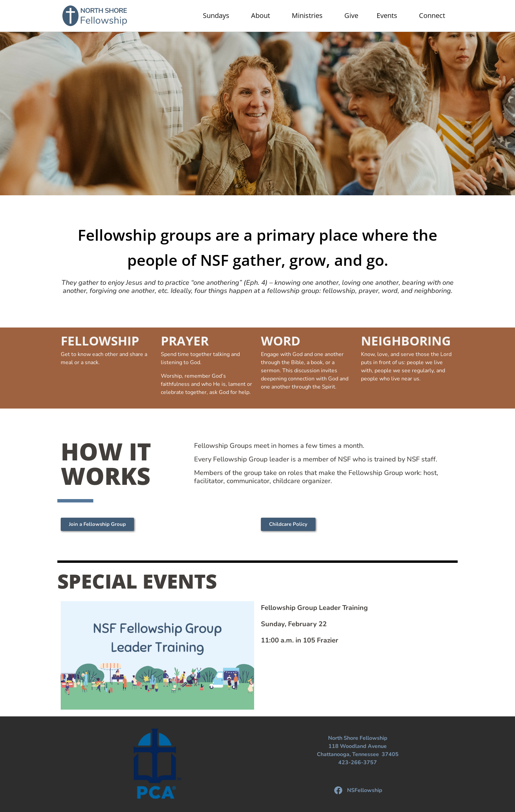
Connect (434, 15)
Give (351, 15)
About (262, 15)
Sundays (218, 15)
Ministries (309, 15)
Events (389, 15)
